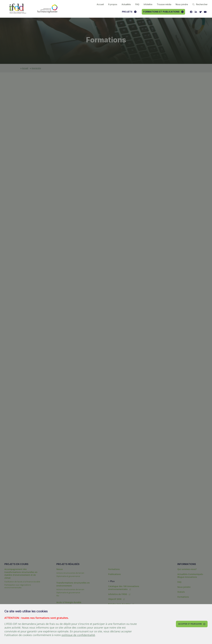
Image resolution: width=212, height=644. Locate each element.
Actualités (126, 4)
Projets (129, 12)
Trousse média (164, 4)
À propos (113, 4)
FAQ (137, 4)
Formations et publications (163, 12)
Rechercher (200, 4)
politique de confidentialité (78, 635)
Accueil (100, 4)
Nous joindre (182, 4)
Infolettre (148, 4)
